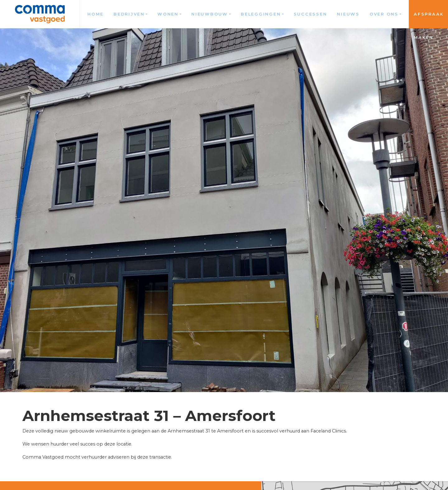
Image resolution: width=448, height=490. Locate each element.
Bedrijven (129, 14)
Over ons (384, 14)
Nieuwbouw (210, 14)
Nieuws (348, 14)
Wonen (168, 14)
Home (96, 14)
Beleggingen (261, 14)
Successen (310, 14)
